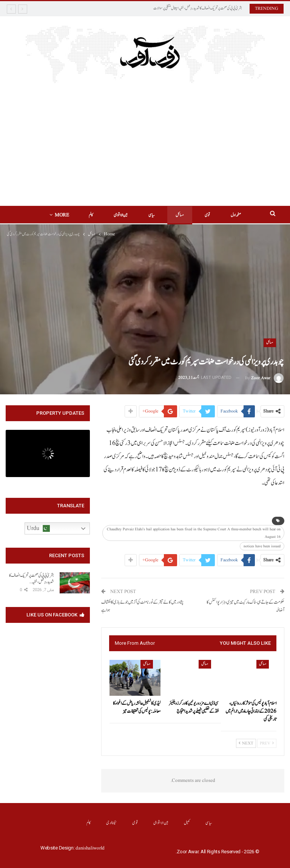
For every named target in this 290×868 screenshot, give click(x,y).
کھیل (187, 823)
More (62, 215)
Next (246, 743)
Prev (267, 743)
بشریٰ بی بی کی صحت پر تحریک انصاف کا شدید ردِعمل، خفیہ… (32, 578)
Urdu (38, 528)
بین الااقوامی (121, 215)
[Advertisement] (145, 140)
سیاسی (152, 215)
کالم (91, 215)
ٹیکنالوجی (112, 823)
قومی (207, 215)
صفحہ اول (236, 215)
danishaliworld (90, 848)
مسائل (180, 215)
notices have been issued (262, 546)
